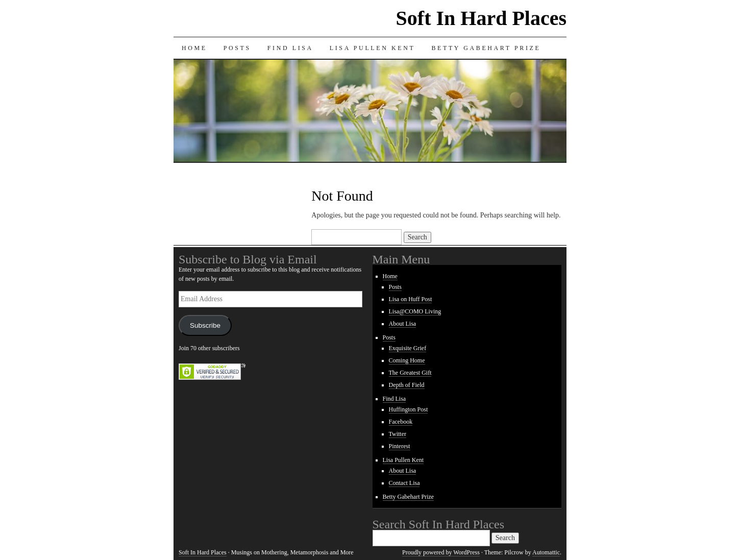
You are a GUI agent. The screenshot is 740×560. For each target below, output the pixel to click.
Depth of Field (407, 385)
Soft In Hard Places (481, 18)
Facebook (401, 422)
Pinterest (400, 446)
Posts (237, 48)
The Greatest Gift (410, 373)
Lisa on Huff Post (411, 299)
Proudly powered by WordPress (441, 552)
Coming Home (407, 360)
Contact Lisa (404, 483)
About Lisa (403, 324)
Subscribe (205, 325)
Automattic (546, 552)
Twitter (398, 434)
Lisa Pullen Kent (373, 48)
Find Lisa (290, 48)
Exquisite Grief (408, 348)
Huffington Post (409, 409)
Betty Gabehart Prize (486, 48)
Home (194, 48)
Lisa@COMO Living (415, 311)
